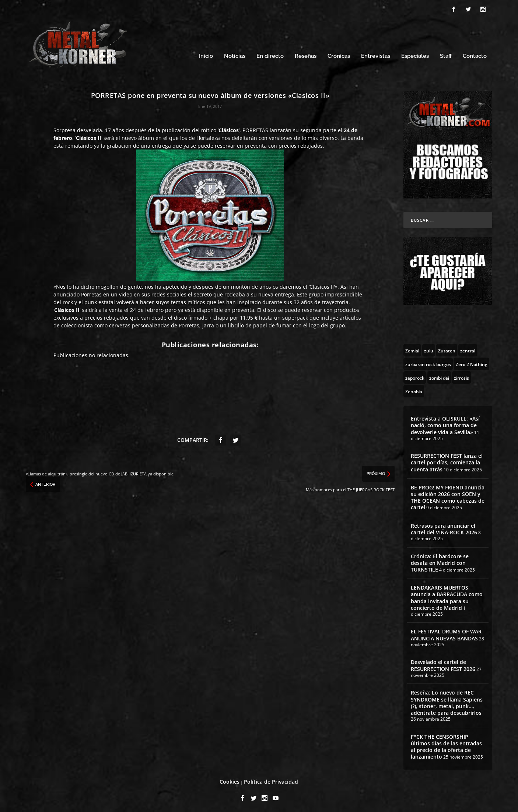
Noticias (235, 54)
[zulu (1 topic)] (429, 348)
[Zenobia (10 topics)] (414, 389)
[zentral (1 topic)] (468, 348)
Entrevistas (376, 54)
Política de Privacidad (271, 779)
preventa (256, 143)
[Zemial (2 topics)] (412, 348)
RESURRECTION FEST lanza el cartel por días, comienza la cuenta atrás (447, 461)
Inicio (206, 54)
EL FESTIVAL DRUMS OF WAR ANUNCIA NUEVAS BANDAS (446, 633)
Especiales (415, 54)
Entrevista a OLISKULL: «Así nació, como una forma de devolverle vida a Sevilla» (445, 423)
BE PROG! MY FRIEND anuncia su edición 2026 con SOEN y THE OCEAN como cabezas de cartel (448, 495)
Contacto (475, 54)
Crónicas (339, 54)
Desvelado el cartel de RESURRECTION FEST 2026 (443, 663)
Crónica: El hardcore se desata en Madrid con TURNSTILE (440, 561)
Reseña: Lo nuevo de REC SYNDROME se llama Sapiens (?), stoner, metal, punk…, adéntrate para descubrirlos (447, 701)
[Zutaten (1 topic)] (447, 348)
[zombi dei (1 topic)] (439, 375)
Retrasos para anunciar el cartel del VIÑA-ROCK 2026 (444, 527)
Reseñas (306, 54)
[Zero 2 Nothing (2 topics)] (472, 362)
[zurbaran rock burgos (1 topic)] (428, 362)
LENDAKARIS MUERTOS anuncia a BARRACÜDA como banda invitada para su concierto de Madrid (447, 595)
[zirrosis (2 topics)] (461, 375)
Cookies (230, 779)
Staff (446, 54)
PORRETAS (256, 128)
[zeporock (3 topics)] (415, 375)
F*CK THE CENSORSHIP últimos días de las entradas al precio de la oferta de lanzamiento (446, 745)
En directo (270, 54)
